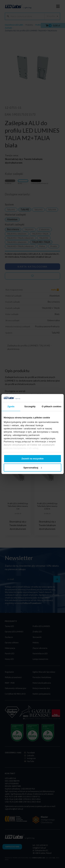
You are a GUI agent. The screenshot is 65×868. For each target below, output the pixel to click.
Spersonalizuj (33, 468)
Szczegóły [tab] (30, 406)
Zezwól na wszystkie (33, 459)
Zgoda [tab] (11, 406)
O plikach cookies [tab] (52, 406)
